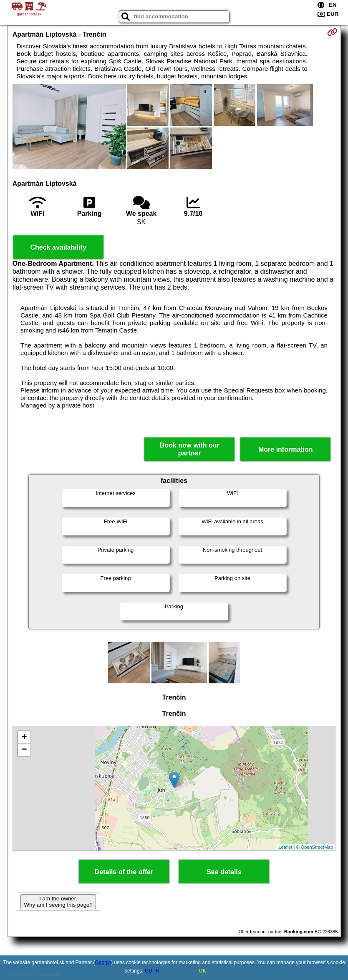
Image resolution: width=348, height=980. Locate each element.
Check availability (58, 247)
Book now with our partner (190, 449)
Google (103, 962)
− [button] (24, 750)
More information (286, 449)
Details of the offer (124, 872)
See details (224, 872)
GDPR (152, 971)
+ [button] (24, 737)
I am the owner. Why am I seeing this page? (58, 902)
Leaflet (285, 847)
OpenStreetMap (317, 847)
